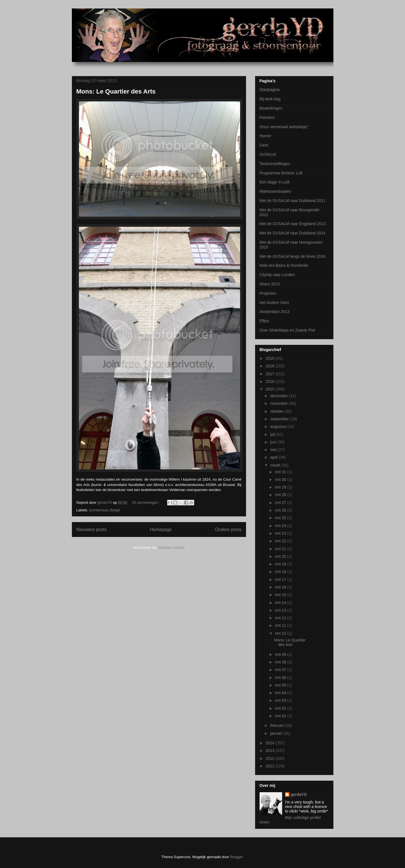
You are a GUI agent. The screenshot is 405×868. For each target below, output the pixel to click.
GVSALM (268, 154)
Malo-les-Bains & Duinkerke (284, 265)
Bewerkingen (271, 108)
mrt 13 (281, 610)
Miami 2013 (270, 284)
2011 (270, 766)
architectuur (99, 510)
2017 (270, 374)
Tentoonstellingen (275, 164)
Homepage (161, 530)
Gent (264, 145)
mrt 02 (281, 708)
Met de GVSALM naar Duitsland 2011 (293, 201)
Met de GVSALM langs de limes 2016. (293, 256)
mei (274, 450)
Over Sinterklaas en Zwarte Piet (287, 330)
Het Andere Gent (274, 303)
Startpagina (270, 90)
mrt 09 (281, 654)
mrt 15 (281, 595)
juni (274, 442)
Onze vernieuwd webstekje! (284, 127)
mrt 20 (281, 556)
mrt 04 (281, 693)
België (115, 510)
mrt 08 (281, 662)
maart (276, 465)
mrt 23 (281, 533)
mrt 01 (281, 716)
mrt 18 (281, 572)
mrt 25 (281, 518)
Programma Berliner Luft (281, 173)
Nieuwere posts (91, 530)
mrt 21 (281, 549)
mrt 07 (281, 670)
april (275, 457)
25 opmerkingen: (146, 502)
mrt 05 (281, 685)
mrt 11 (281, 625)
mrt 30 (281, 479)
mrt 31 (281, 472)
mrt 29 (281, 487)
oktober (277, 411)
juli (273, 434)
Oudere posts (228, 530)
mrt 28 (281, 495)
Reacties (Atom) (171, 548)
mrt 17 (281, 580)
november (280, 403)
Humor (265, 136)
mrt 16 (281, 587)
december (280, 396)
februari (277, 725)
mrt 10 (281, 633)
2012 (270, 758)
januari (277, 733)
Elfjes (264, 321)
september (280, 419)
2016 (270, 381)
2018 (270, 366)
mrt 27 (281, 503)
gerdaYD (299, 794)
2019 (270, 358)
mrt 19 (281, 564)
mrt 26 (281, 510)
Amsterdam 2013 (275, 312)
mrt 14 (281, 603)
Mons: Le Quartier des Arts (116, 91)
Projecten (268, 293)
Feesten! (267, 117)
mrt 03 (281, 700)
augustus (279, 427)
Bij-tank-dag (270, 99)
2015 (270, 389)
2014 (270, 743)
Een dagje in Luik (275, 182)
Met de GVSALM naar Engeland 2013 (293, 224)
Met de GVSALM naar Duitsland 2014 (293, 233)
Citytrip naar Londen (277, 275)
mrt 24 (281, 526)
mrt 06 (281, 678)
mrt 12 (281, 618)
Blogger (236, 857)
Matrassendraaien (275, 191)
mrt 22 (281, 541)
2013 (270, 751)
